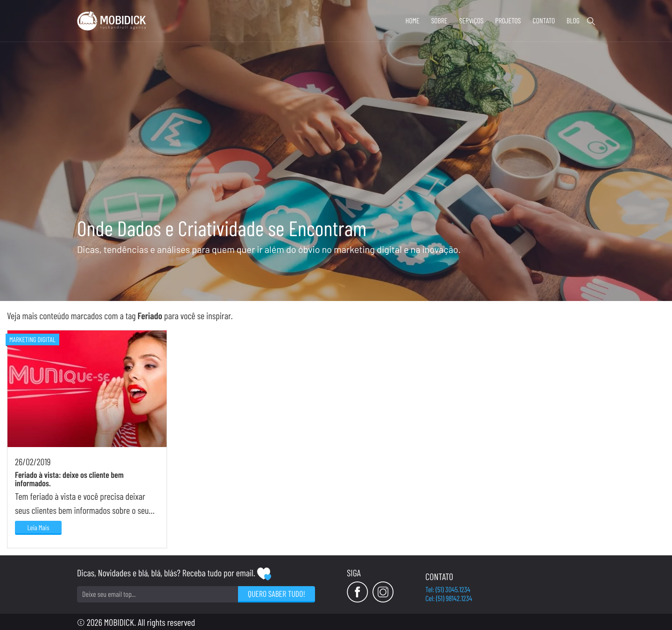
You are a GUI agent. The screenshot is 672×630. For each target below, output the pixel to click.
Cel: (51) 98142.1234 (449, 598)
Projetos (508, 21)
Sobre (439, 21)
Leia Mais (38, 527)
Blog (573, 21)
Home (413, 21)
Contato (544, 21)
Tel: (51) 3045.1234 (448, 590)
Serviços (471, 21)
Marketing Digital (32, 339)
